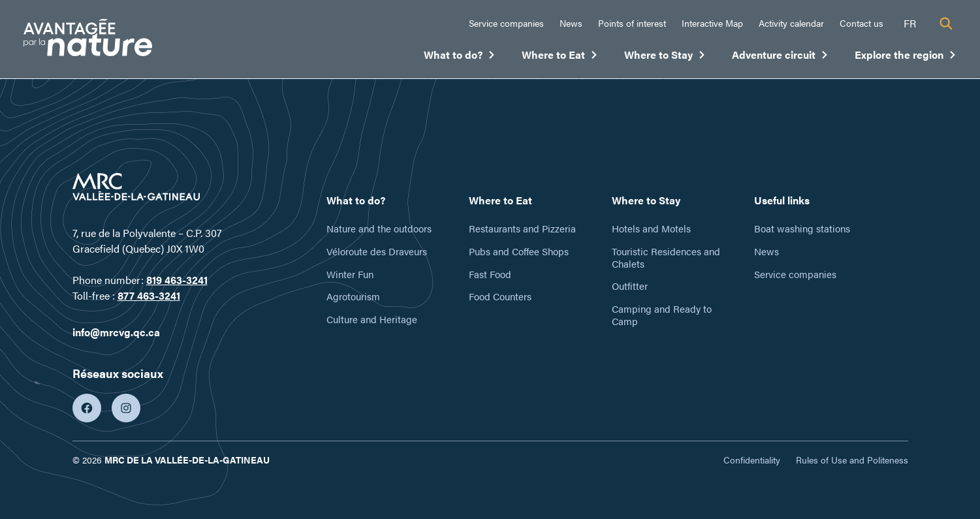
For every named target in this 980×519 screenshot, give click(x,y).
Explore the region (906, 57)
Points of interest (632, 23)
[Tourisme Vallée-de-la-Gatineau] (88, 39)
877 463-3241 (149, 295)
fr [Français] (910, 23)
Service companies (506, 23)
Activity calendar (791, 23)
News (571, 23)
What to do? (460, 57)
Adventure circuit (780, 57)
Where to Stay (665, 57)
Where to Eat (560, 57)
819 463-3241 (177, 280)
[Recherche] (946, 24)
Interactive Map (712, 23)
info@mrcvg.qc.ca (116, 332)
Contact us (861, 23)
